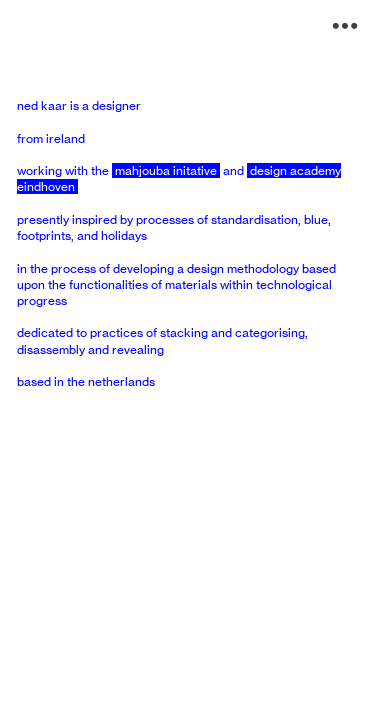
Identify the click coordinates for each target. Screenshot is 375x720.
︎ (345, 26)
